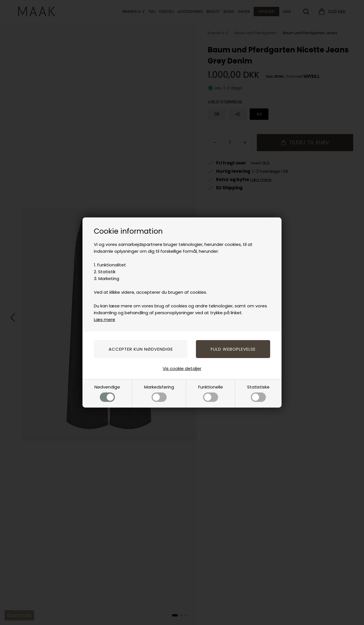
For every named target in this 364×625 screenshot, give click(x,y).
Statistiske (258, 393)
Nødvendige (107, 393)
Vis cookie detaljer (182, 368)
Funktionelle (211, 393)
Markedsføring (159, 393)
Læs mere (105, 319)
